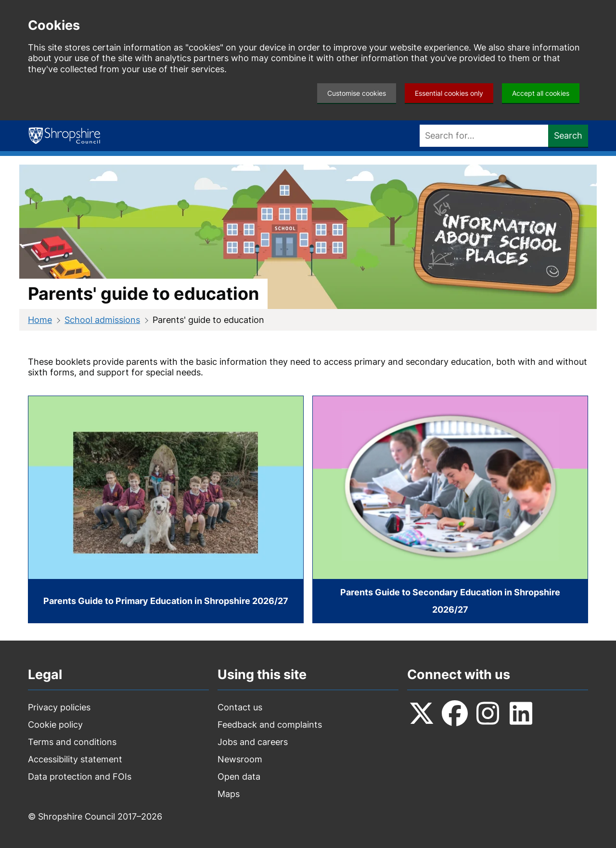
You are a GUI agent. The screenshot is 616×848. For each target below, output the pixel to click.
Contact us (240, 707)
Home (40, 320)
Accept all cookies (541, 93)
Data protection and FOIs (80, 777)
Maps (229, 794)
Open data (239, 777)
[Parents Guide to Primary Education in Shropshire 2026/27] (166, 510)
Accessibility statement (75, 759)
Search (568, 135)
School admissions (102, 320)
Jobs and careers (253, 742)
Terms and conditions (72, 742)
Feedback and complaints (270, 725)
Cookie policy (55, 725)
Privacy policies (59, 707)
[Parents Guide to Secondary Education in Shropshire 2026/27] (450, 510)
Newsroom (240, 759)
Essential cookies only (449, 93)
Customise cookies (357, 93)
